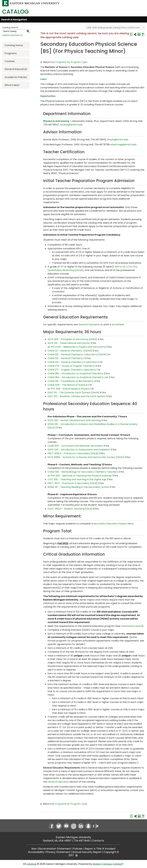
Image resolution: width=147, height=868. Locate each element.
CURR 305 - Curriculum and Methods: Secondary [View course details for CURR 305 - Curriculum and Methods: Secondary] (75, 446)
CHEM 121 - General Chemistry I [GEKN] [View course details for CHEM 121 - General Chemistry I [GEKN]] (70, 351)
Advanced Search (12, 35)
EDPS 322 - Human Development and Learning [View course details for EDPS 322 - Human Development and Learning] (74, 420)
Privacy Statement (58, 852)
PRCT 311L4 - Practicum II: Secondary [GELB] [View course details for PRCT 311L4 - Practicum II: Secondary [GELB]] (73, 483)
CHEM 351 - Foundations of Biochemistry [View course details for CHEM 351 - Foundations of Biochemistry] (71, 381)
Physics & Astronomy (56, 121)
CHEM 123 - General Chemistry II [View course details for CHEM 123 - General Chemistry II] (66, 358)
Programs (11, 53)
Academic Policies (16, 77)
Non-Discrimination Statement (51, 849)
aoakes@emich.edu (71, 125)
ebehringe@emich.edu (124, 144)
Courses (10, 61)
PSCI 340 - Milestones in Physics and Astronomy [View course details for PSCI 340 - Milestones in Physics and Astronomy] (78, 347)
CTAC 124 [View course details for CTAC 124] (132, 267)
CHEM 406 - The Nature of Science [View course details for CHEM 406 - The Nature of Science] (67, 385)
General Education (16, 69)
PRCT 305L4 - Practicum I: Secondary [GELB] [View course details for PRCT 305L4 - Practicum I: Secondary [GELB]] (73, 453)
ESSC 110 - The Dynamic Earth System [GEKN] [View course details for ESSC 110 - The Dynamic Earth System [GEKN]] (73, 393)
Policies (78, 849)
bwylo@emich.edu (118, 140)
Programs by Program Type (71, 62)
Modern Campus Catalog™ (108, 864)
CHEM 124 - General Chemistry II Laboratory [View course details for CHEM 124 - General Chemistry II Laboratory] (73, 362)
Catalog (15, 12)
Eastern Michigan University (73, 837)
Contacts (98, 841)
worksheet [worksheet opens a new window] (118, 324)
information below (132, 626)
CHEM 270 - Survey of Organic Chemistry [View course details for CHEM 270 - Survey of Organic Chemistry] (71, 366)
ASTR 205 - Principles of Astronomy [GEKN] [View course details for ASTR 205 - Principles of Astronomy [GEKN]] (72, 339)
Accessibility (36, 852)
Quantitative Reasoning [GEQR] (66, 270)
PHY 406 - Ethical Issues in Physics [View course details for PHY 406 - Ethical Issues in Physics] (70, 389)
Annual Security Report (87, 852)
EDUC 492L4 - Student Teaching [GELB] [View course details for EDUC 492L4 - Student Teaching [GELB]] (70, 509)
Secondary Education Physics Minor (114, 524)
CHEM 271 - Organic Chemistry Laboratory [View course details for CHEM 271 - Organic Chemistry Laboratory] (72, 370)
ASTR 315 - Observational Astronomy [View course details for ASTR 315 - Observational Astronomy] (69, 343)
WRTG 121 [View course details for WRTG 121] (120, 267)
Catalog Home (14, 45)
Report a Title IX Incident (100, 849)
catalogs (31, 864)
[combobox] (115, 28)
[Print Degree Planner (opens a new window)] (131, 34)
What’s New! (12, 85)
